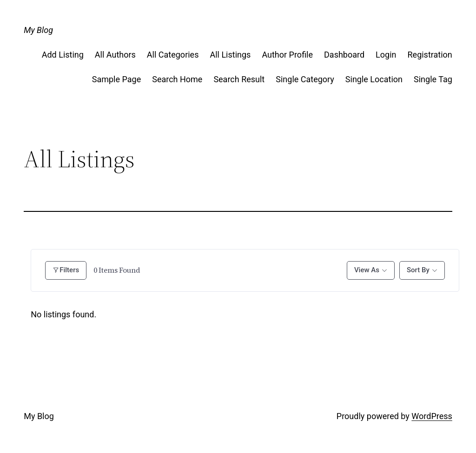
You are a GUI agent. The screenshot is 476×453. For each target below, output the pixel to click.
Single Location (374, 79)
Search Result (239, 79)
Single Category (305, 79)
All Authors (115, 55)
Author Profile (287, 55)
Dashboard (344, 55)
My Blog (38, 30)
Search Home (177, 79)
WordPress (432, 416)
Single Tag (433, 79)
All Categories (173, 55)
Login (386, 55)
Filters (66, 270)
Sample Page (116, 79)
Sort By (418, 270)
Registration (430, 55)
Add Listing (63, 55)
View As (367, 270)
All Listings (230, 55)
